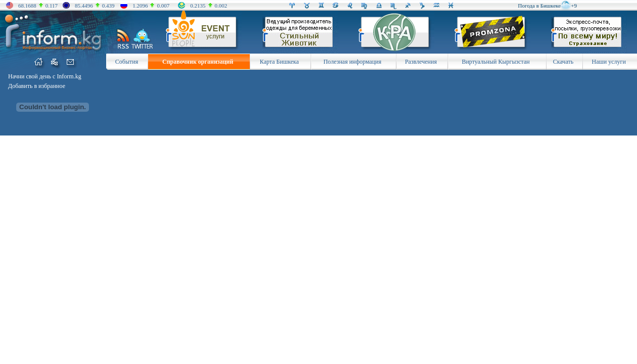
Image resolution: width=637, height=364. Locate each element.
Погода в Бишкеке (540, 6)
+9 (574, 6)
